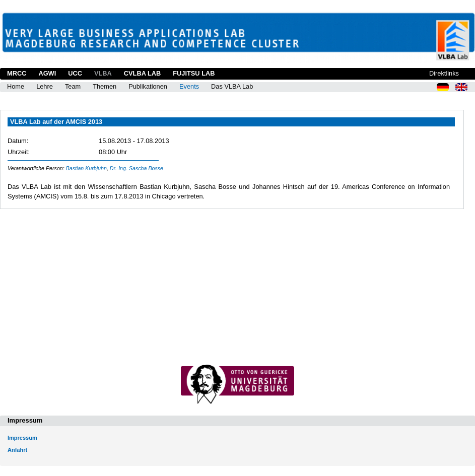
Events (189, 86)
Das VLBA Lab (232, 86)
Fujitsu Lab (194, 73)
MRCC (17, 73)
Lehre (45, 86)
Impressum (22, 438)
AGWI (47, 73)
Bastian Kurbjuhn (86, 168)
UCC (75, 73)
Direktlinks (444, 73)
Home (16, 86)
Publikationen (148, 86)
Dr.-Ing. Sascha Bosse (137, 168)
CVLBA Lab (142, 73)
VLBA (103, 73)
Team (73, 86)
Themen (105, 86)
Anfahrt (17, 450)
